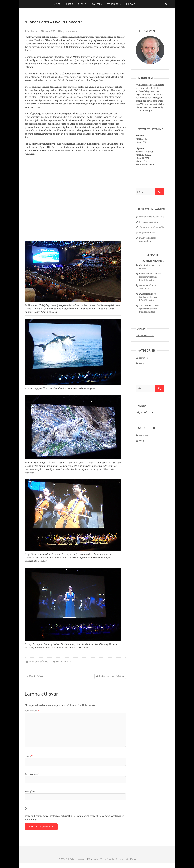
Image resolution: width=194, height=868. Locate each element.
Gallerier (97, 4)
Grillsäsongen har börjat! (110, 676)
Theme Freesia (107, 859)
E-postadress (32, 774)
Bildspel (82, 4)
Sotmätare (144, 289)
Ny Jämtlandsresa (147, 233)
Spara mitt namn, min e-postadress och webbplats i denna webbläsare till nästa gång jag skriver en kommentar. (74, 818)
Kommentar (32, 711)
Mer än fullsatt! (35, 676)
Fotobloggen (114, 4)
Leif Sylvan (31, 31)
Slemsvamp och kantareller (152, 227)
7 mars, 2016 (48, 31)
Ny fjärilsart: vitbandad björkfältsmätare (150, 277)
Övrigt (46, 662)
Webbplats (30, 791)
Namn (29, 756)
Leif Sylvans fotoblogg (76, 859)
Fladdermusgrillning (149, 222)
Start (57, 4)
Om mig (69, 4)
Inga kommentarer (70, 31)
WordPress (131, 859)
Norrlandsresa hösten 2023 (152, 217)
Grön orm (144, 268)
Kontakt (131, 4)
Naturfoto (144, 358)
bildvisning (63, 662)
